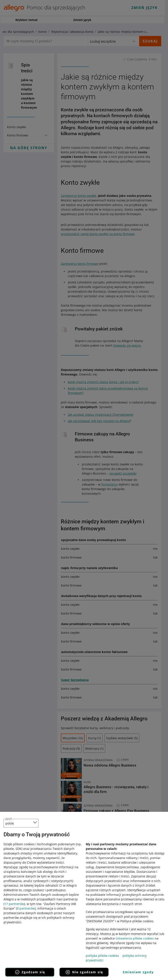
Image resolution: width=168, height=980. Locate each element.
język (9, 819)
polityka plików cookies (102, 956)
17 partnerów (14, 904)
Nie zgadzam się (84, 972)
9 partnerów (26, 908)
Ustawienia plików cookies (135, 938)
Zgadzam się (30, 972)
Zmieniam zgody (138, 972)
